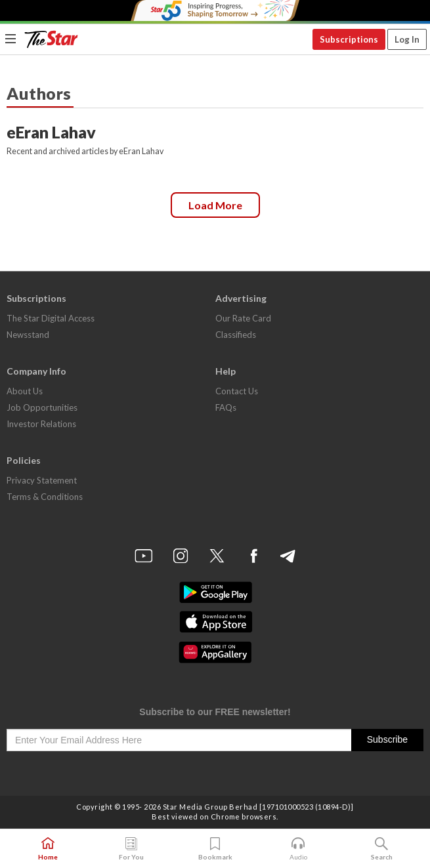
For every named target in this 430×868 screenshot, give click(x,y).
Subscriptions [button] (349, 39)
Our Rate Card (243, 318)
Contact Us (237, 391)
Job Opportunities (42, 407)
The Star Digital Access (51, 318)
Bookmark (215, 849)
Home (48, 849)
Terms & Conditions (45, 497)
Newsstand (28, 335)
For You (131, 849)
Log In (407, 39)
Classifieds (236, 335)
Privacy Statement (42, 480)
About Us (25, 391)
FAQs (226, 407)
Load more (215, 205)
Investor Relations (41, 424)
